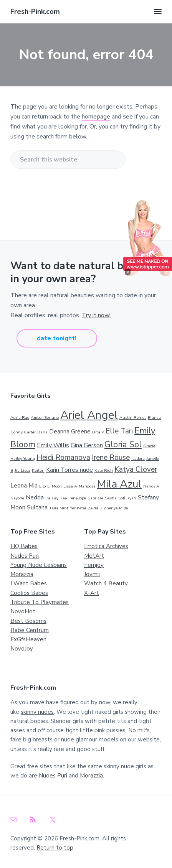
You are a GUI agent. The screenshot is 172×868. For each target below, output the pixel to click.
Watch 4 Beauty (106, 583)
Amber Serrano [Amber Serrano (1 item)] (45, 418)
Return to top (55, 848)
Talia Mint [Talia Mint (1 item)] (59, 508)
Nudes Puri (25, 556)
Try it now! (96, 315)
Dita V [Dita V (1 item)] (98, 432)
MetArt (94, 556)
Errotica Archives (106, 546)
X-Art (92, 593)
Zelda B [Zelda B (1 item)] (95, 508)
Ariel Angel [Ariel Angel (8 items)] (89, 415)
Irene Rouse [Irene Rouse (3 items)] (111, 458)
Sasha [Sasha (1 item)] (111, 498)
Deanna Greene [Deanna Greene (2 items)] (70, 432)
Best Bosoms (28, 621)
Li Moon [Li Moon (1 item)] (55, 486)
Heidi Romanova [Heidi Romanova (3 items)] (63, 458)
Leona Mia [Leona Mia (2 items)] (24, 486)
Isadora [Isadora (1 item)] (138, 459)
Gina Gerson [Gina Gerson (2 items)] (87, 445)
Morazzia (22, 574)
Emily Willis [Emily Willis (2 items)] (53, 445)
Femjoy (94, 565)
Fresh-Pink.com (35, 12)
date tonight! (57, 338)
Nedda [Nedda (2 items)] (35, 497)
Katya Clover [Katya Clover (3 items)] (136, 469)
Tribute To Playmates (40, 602)
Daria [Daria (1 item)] (42, 432)
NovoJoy (22, 649)
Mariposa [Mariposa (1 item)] (87, 486)
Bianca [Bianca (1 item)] (154, 418)
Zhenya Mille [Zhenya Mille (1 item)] (116, 508)
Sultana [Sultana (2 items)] (37, 507)
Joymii (92, 574)
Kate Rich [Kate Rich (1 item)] (104, 470)
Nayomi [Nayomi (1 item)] (17, 498)
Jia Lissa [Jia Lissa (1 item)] (22, 470)
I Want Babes (29, 583)
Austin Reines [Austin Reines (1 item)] (133, 418)
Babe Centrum (30, 630)
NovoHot (23, 611)
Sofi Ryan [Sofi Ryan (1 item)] (127, 498)
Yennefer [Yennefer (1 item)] (78, 508)
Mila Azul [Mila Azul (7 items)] (119, 484)
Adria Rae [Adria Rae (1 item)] (20, 418)
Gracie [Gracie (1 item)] (149, 446)
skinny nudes (37, 712)
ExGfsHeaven (28, 639)
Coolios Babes (29, 593)
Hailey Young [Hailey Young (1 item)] (23, 459)
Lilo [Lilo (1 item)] (42, 486)
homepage (96, 117)
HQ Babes (24, 546)
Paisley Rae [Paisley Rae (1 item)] (56, 498)
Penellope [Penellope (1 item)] (77, 498)
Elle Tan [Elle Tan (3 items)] (119, 431)
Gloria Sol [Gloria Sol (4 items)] (123, 445)
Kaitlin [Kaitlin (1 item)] (38, 470)
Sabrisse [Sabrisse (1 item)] (95, 498)
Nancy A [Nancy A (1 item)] (151, 486)
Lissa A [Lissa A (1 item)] (70, 486)
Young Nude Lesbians (39, 565)
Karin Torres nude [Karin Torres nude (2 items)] (69, 470)
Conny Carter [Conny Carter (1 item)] (23, 432)
